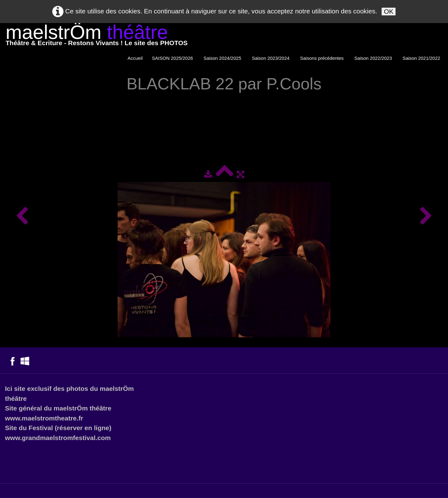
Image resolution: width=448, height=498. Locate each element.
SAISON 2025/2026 (173, 58)
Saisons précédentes (323, 58)
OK (389, 11)
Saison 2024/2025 (223, 58)
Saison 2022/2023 (374, 58)
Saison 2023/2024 (271, 58)
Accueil (135, 58)
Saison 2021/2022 (422, 58)
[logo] (97, 37)
